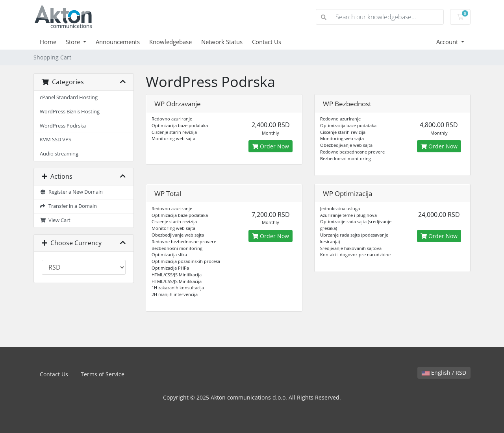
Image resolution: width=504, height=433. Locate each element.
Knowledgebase (170, 42)
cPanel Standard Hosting (69, 97)
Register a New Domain (71, 192)
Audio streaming (59, 154)
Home (48, 42)
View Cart (55, 220)
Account (448, 42)
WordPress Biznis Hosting (70, 112)
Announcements (118, 42)
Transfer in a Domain (68, 206)
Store (74, 42)
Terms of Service (103, 374)
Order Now (271, 146)
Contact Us (267, 42)
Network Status (222, 42)
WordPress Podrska (63, 126)
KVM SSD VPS (56, 140)
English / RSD (444, 373)
